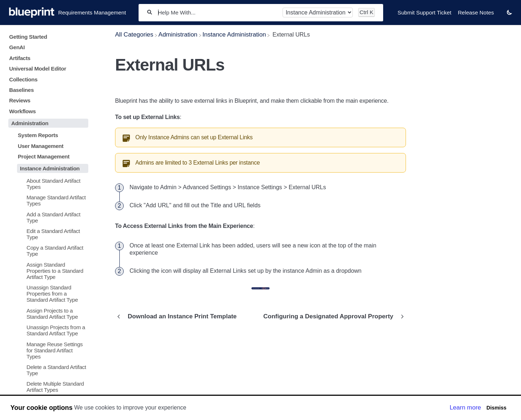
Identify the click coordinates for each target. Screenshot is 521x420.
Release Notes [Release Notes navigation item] (476, 12)
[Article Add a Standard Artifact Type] (47, 217)
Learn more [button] (465, 408)
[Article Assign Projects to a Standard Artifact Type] (47, 313)
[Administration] (178, 35)
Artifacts (20, 58)
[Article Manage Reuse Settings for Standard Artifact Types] (47, 350)
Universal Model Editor (38, 69)
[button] (509, 12)
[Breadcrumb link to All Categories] (134, 35)
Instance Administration (50, 168)
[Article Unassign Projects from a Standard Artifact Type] (47, 330)
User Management (41, 146)
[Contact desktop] (500, 16)
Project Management (44, 156)
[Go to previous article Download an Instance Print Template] (179, 317)
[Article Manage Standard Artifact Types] (47, 200)
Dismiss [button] (496, 408)
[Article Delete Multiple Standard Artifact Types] (47, 387)
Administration (30, 123)
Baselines (21, 90)
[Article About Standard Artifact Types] (47, 183)
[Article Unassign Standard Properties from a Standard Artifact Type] (47, 294)
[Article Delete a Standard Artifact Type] (47, 370)
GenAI (17, 47)
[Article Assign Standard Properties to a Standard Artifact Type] (47, 271)
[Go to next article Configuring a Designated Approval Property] (332, 317)
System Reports (38, 135)
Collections (23, 79)
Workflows (22, 111)
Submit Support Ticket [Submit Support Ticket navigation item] (425, 12)
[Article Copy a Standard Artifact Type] (47, 251)
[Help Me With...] (217, 12)
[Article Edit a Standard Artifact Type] (47, 234)
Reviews (20, 100)
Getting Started (28, 37)
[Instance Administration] (234, 35)
